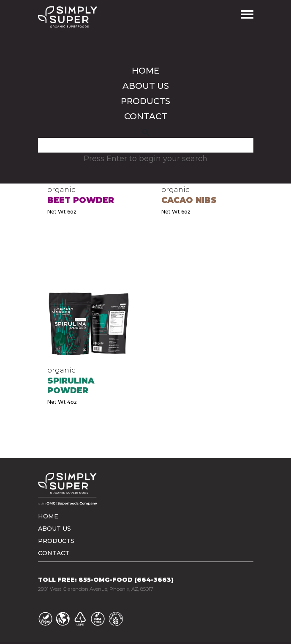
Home (145, 71)
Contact (146, 116)
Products (145, 101)
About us (146, 86)
